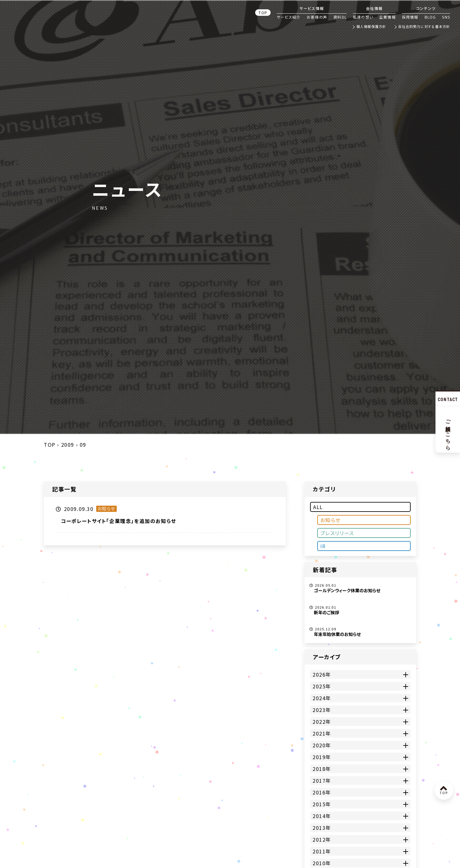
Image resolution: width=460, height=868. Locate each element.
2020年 (322, 745)
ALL (318, 507)
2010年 (322, 863)
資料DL (340, 17)
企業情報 (388, 17)
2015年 (322, 804)
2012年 (322, 839)
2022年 (322, 722)
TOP (263, 13)
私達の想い (363, 17)
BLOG (430, 17)
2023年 (322, 710)
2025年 (322, 686)
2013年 (322, 828)
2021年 (322, 733)
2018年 (322, 769)
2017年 (322, 781)
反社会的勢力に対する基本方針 (424, 27)
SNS (446, 17)
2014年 (322, 816)
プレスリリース (337, 533)
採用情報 (410, 17)
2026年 (322, 674)
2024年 (322, 698)
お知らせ (331, 520)
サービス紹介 (289, 17)
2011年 (322, 851)
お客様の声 (317, 17)
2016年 (322, 792)
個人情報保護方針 (371, 27)
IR (323, 546)
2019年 (322, 757)
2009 (68, 445)
